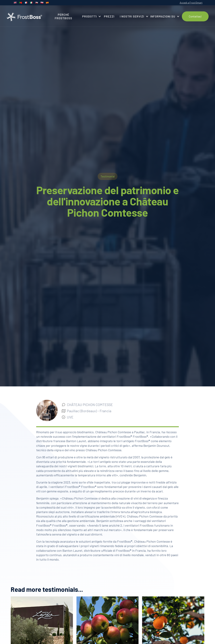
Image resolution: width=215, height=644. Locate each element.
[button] (90, 16)
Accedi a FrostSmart (191, 3)
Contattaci (195, 16)
